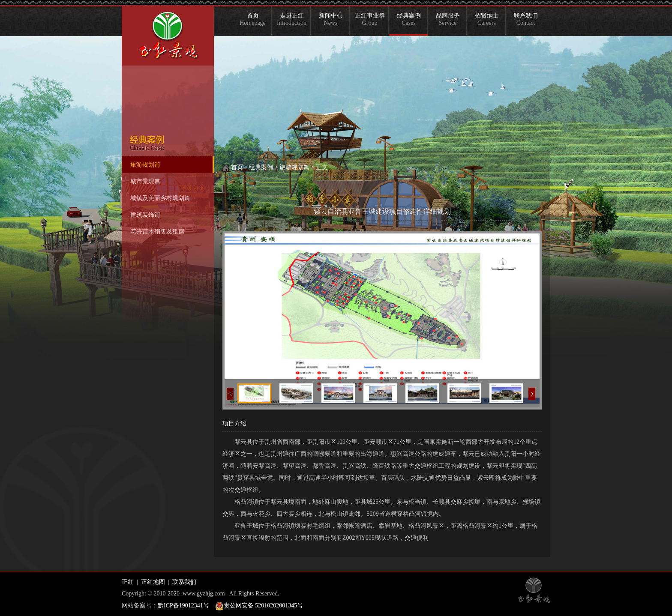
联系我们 (526, 19)
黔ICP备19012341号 (183, 606)
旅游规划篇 (294, 167)
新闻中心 (331, 19)
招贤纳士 (487, 19)
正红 (128, 582)
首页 (253, 19)
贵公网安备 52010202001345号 (264, 606)
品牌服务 (448, 19)
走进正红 (292, 19)
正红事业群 (370, 19)
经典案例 (409, 19)
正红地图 (153, 582)
